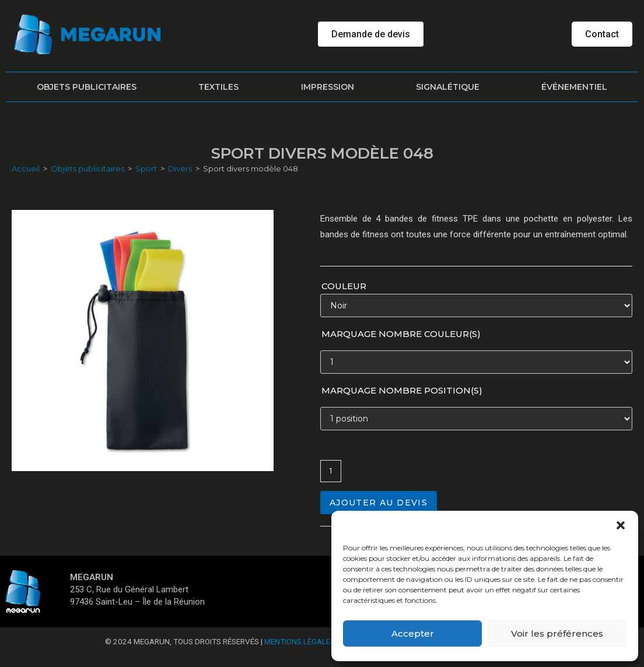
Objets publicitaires (87, 87)
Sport (146, 168)
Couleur (344, 286)
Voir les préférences (557, 633)
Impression (328, 87)
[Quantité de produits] (331, 471)
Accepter (413, 633)
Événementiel (574, 87)
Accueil (26, 168)
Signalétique (448, 87)
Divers (180, 168)
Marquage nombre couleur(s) (401, 334)
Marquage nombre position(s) (402, 390)
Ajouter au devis (379, 503)
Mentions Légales (300, 641)
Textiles (218, 87)
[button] (621, 525)
